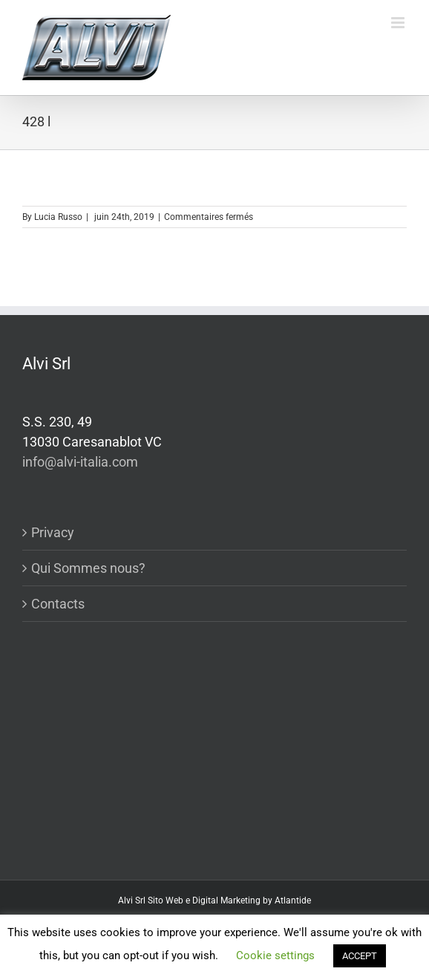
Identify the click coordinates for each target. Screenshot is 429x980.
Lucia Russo (58, 217)
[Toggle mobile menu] (399, 23)
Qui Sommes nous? (88, 568)
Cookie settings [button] (275, 955)
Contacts (58, 604)
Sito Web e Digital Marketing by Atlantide (229, 901)
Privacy (53, 532)
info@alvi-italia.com (80, 462)
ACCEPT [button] (360, 956)
